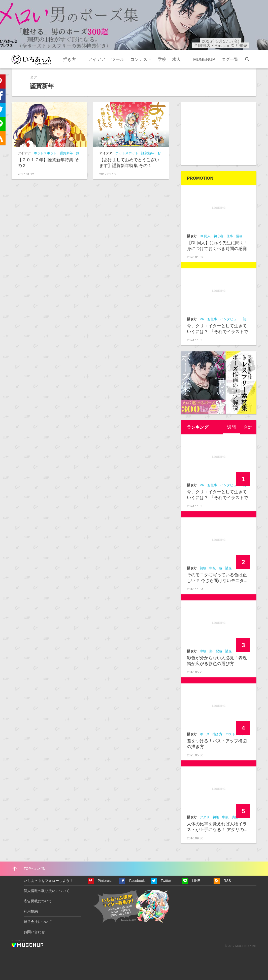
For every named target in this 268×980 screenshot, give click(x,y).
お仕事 (212, 319)
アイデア (97, 59)
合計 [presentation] (248, 427)
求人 (177, 59)
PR (202, 319)
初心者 (219, 236)
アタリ (205, 817)
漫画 (239, 236)
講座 (228, 568)
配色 (219, 651)
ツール (118, 59)
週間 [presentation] (231, 427)
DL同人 (205, 236)
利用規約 (31, 911)
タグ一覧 (230, 59)
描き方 (70, 59)
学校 (162, 59)
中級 (213, 568)
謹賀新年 (66, 153)
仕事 (230, 236)
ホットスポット (45, 153)
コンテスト (141, 59)
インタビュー (230, 319)
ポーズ (205, 734)
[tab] (231, 427)
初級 (203, 568)
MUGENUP (204, 59)
